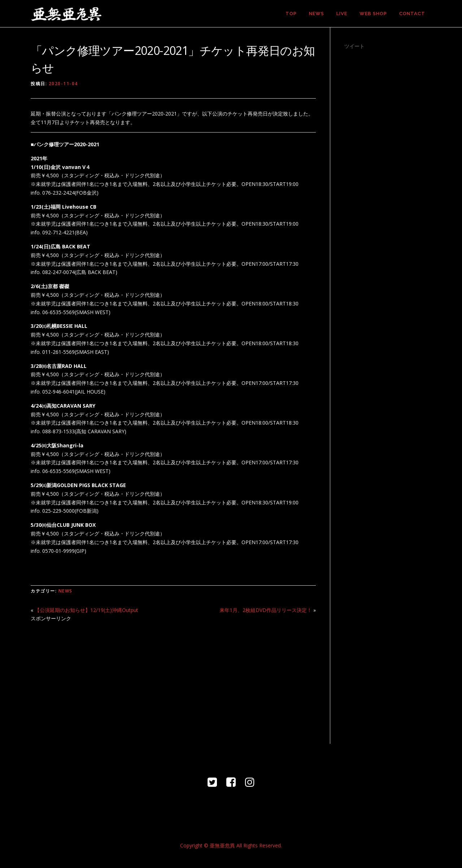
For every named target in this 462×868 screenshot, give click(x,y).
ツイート (354, 46)
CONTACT (412, 14)
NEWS (317, 14)
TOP (291, 14)
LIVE (342, 14)
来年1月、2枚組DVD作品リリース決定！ (266, 610)
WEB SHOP (373, 14)
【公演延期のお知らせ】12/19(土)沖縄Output (86, 610)
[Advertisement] (173, 679)
